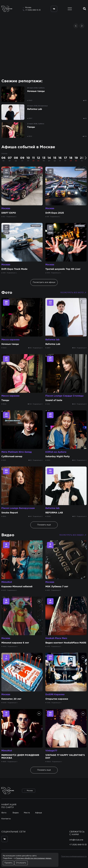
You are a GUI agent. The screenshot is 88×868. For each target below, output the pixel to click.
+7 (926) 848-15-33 (33, 10)
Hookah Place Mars (56, 638)
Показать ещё (44, 525)
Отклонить (21, 863)
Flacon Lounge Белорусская (18, 508)
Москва (6, 208)
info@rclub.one (76, 840)
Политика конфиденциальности (74, 857)
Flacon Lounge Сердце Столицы (64, 396)
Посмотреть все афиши (44, 282)
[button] (76, 26)
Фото (7, 293)
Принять (8, 863)
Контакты (6, 819)
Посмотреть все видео (73, 535)
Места (27, 813)
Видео (8, 535)
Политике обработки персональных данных (34, 858)
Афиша (38, 813)
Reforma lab (52, 340)
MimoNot (7, 582)
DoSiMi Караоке (55, 694)
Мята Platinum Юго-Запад (16, 452)
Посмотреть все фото (73, 293)
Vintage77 (51, 751)
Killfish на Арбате (56, 452)
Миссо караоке (10, 340)
